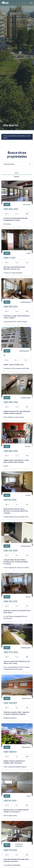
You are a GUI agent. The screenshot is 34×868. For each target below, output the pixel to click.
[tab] (17, 173)
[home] (5, 3)
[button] (31, 3)
